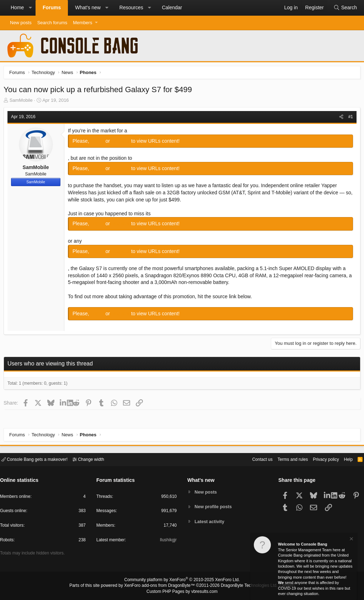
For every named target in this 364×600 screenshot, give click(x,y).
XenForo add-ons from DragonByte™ (161, 586)
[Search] (345, 8)
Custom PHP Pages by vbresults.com (182, 592)
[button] (30, 8)
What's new (88, 7)
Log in (100, 143)
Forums (52, 7)
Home (17, 7)
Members (82, 23)
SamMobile (23, 102)
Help (344, 459)
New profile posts (214, 507)
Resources (131, 7)
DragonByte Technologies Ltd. (244, 586)
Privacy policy (320, 459)
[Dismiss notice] (351, 540)
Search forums (52, 23)
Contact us (251, 459)
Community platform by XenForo (182, 581)
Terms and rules (284, 459)
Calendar (172, 7)
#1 (349, 119)
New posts (21, 23)
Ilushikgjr (168, 541)
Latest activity (211, 522)
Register (123, 143)
